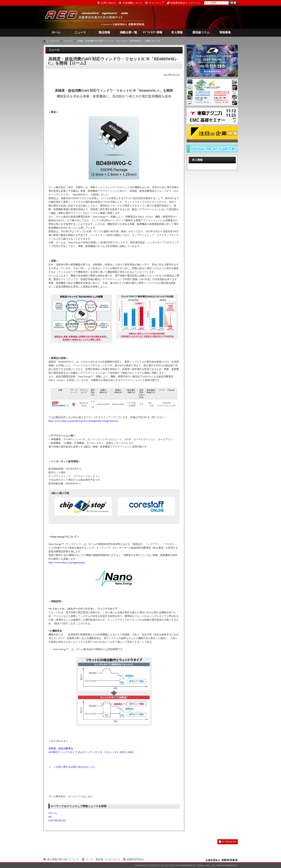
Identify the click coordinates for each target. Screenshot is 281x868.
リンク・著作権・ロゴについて (103, 859)
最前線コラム (201, 32)
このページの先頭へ (228, 842)
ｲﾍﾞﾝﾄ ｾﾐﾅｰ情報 (153, 32)
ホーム (56, 32)
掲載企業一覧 (129, 32)
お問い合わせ (108, 3)
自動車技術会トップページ (185, 3)
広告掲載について (132, 3)
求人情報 (177, 32)
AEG (89, 17)
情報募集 (225, 32)
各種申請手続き (135, 859)
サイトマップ (156, 3)
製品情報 (104, 32)
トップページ (53, 41)
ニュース (80, 32)
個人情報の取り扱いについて (63, 859)
